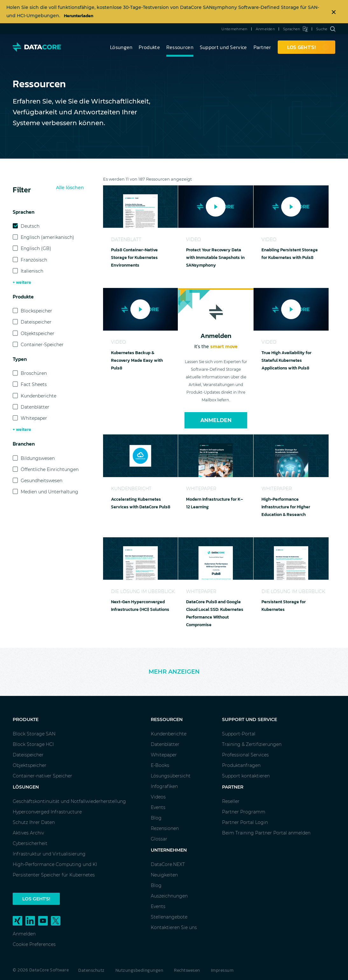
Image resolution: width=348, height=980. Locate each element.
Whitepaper (34, 418)
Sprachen (296, 29)
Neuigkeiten (164, 875)
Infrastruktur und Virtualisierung (49, 854)
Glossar (159, 839)
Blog (156, 818)
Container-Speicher (42, 345)
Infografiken (164, 786)
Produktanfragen (241, 765)
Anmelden (265, 29)
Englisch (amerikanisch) (47, 237)
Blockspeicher (36, 311)
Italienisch (32, 271)
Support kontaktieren (246, 776)
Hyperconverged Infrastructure (47, 812)
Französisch (34, 260)
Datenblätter (35, 407)
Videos (158, 797)
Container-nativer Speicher (42, 776)
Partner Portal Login (245, 822)
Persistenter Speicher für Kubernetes (54, 875)
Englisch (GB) (36, 248)
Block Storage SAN (34, 734)
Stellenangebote (169, 917)
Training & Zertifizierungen (252, 744)
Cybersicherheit (30, 843)
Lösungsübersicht (171, 776)
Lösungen (121, 47)
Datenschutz (91, 970)
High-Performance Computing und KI (55, 864)
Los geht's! (36, 899)
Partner (262, 47)
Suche (326, 29)
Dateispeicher (36, 322)
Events (158, 807)
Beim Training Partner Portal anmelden (266, 833)
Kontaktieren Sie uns (174, 927)
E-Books (160, 765)
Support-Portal (239, 734)
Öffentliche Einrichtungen (50, 469)
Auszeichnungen (169, 896)
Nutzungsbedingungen (139, 970)
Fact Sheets (34, 384)
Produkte (149, 47)
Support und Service (223, 47)
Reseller (231, 801)
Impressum (222, 970)
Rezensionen (165, 828)
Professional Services (245, 755)
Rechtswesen (187, 970)
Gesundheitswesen (42, 481)
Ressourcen (180, 47)
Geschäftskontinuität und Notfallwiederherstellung (69, 801)
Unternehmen (234, 29)
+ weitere (22, 282)
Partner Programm (244, 812)
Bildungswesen (38, 458)
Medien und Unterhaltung (49, 492)
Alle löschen (70, 188)
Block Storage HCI (33, 744)
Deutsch (30, 226)
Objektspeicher (38, 333)
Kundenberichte (38, 396)
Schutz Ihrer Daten (34, 822)
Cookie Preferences (34, 944)
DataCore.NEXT (168, 864)
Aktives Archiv (28, 833)
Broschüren (34, 373)
